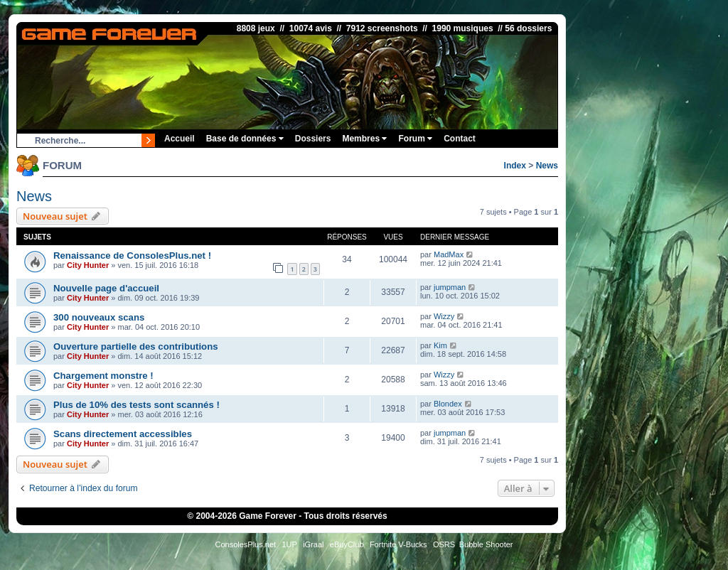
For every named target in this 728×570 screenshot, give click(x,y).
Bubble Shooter (486, 544)
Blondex (448, 404)
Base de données (245, 139)
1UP (289, 544)
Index (515, 166)
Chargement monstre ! (103, 376)
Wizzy (444, 316)
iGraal (313, 544)
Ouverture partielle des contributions (136, 346)
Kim (440, 345)
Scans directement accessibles (123, 434)
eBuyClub (347, 544)
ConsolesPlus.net (245, 544)
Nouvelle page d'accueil (106, 288)
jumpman (450, 287)
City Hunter (88, 265)
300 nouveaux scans (99, 317)
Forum (415, 139)
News (547, 166)
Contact (460, 139)
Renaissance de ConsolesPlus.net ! (132, 256)
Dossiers (313, 139)
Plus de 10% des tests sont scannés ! (136, 405)
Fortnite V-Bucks (398, 544)
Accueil (180, 139)
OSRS (444, 544)
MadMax (449, 254)
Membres (364, 139)
